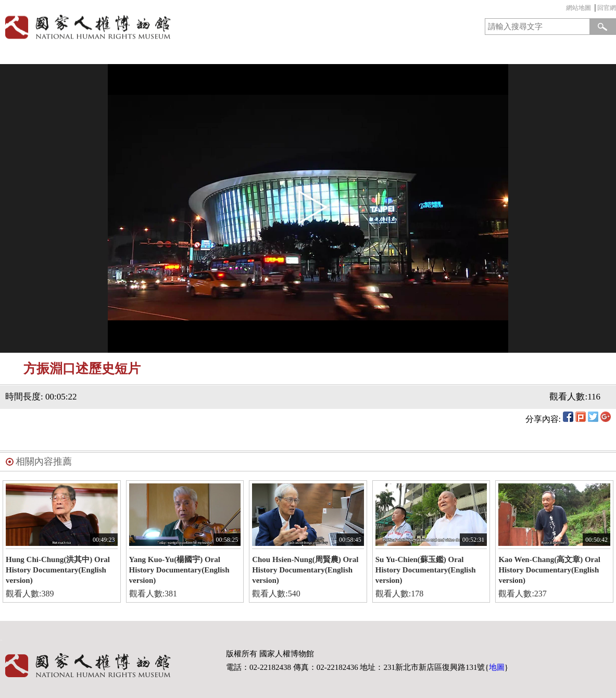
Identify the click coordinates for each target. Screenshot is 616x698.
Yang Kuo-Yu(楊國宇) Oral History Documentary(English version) (179, 570)
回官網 (607, 8)
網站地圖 (579, 8)
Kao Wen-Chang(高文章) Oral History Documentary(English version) (549, 570)
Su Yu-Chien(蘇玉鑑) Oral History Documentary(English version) (426, 570)
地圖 (497, 667)
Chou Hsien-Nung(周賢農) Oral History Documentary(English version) (305, 570)
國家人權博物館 (151, 27)
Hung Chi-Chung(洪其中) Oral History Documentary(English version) (58, 570)
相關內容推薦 (44, 462)
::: (563, 9)
